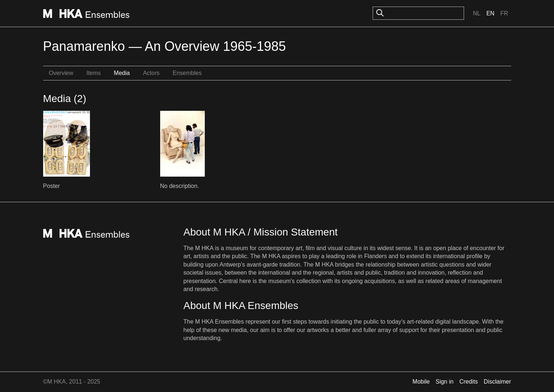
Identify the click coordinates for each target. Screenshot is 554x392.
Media (122, 73)
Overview (61, 73)
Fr (504, 13)
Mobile (421, 382)
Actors (151, 73)
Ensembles (187, 73)
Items (93, 73)
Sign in (444, 382)
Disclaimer (498, 382)
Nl (476, 13)
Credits (469, 382)
